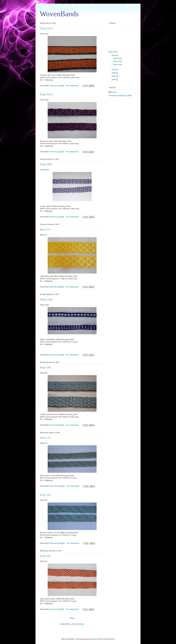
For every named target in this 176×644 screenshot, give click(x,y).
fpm (94, 639)
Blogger (111, 639)
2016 (114, 73)
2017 (114, 70)
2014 (114, 80)
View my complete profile (120, 96)
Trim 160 (45, 367)
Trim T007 (46, 164)
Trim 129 (45, 495)
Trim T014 (46, 94)
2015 (114, 76)
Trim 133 (45, 438)
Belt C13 (45, 229)
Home (72, 618)
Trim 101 (45, 556)
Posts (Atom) (78, 624)
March (116, 58)
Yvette (114, 92)
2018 (114, 55)
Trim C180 (46, 299)
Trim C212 (46, 28)
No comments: (73, 86)
